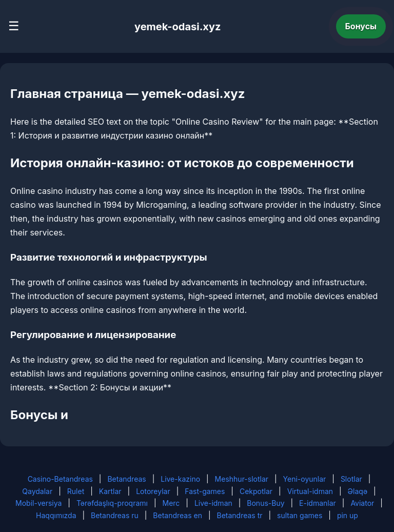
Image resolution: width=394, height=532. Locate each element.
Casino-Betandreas (60, 479)
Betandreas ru (115, 515)
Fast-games (205, 491)
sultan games (300, 515)
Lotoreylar (153, 491)
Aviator (362, 503)
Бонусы (361, 26)
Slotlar (351, 479)
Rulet (76, 491)
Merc (171, 503)
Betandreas (126, 479)
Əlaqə (358, 491)
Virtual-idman (310, 491)
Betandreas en (178, 515)
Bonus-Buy (265, 503)
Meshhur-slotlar (242, 479)
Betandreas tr (240, 515)
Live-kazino (180, 479)
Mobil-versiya (38, 503)
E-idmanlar (318, 503)
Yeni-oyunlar (305, 479)
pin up (348, 515)
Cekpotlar (256, 491)
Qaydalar (37, 491)
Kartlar (110, 491)
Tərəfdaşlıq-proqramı (112, 503)
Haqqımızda (56, 515)
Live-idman (213, 503)
